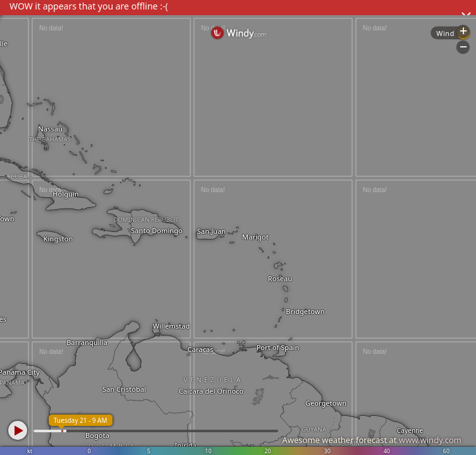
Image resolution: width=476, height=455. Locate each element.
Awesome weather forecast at (372, 440)
